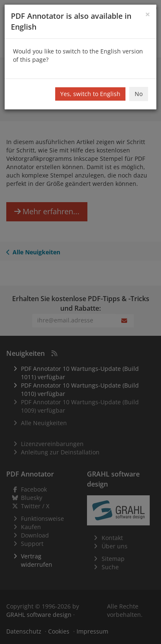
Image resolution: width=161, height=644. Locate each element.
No (139, 94)
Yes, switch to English (90, 94)
